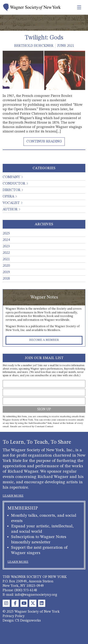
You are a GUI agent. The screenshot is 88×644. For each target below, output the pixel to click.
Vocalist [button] (11, 203)
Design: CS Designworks (22, 621)
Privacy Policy (14, 616)
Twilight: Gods (44, 38)
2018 (6, 279)
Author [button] (10, 209)
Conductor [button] (14, 184)
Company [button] (11, 177)
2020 (6, 266)
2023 (6, 246)
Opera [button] (8, 197)
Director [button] (12, 190)
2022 (6, 253)
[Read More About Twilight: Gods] (44, 142)
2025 (6, 234)
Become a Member (44, 340)
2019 (6, 272)
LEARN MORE (13, 496)
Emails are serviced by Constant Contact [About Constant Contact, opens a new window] (32, 427)
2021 (6, 259)
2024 (6, 240)
